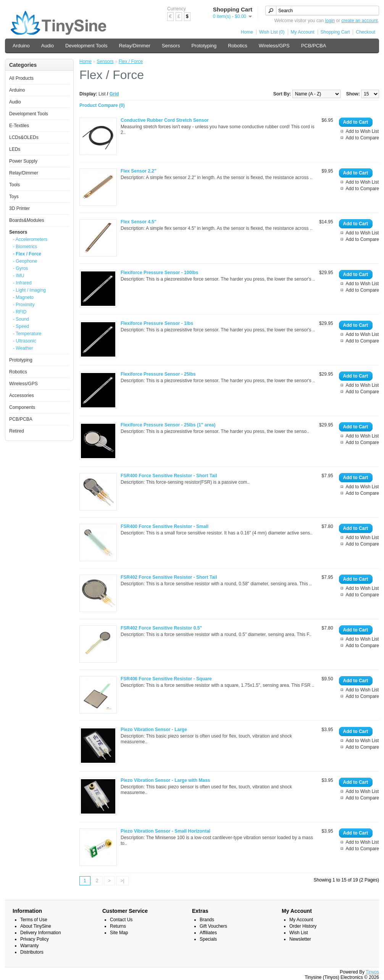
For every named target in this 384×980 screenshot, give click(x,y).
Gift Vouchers (213, 926)
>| (122, 881)
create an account (359, 21)
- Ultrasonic (25, 341)
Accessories (22, 396)
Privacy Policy (35, 939)
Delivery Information (41, 933)
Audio (48, 46)
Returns (118, 926)
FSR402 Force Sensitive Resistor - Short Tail (169, 577)
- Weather (23, 348)
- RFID (20, 312)
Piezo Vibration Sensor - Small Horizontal (165, 831)
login (330, 21)
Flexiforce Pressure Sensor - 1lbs (157, 323)
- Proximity (24, 305)
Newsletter (300, 939)
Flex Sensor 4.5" (139, 222)
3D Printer (19, 208)
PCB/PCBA (314, 46)
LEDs (15, 149)
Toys (14, 197)
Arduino (21, 46)
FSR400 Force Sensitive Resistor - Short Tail (169, 476)
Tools (15, 185)
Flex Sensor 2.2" (139, 171)
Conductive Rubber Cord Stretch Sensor (165, 120)
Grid (114, 94)
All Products (21, 78)
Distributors (32, 952)
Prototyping (204, 46)
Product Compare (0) (102, 105)
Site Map (119, 933)
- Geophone (25, 261)
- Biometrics (25, 247)
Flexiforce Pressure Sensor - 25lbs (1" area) (168, 425)
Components (22, 407)
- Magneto (23, 297)
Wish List (299, 933)
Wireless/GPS (274, 46)
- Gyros (20, 268)
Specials (208, 939)
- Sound (21, 319)
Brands (207, 920)
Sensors (171, 46)
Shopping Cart (335, 32)
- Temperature (27, 334)
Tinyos (372, 972)
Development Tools (86, 46)
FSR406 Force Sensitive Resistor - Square (166, 679)
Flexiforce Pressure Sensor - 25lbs (158, 374)
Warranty (29, 946)
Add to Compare (362, 138)
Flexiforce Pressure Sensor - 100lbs (159, 273)
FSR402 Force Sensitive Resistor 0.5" (161, 628)
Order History (303, 926)
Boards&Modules (27, 220)
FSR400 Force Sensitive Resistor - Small (165, 526)
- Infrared (22, 283)
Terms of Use (34, 920)
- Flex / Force (27, 254)
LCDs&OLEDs (24, 137)
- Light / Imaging (29, 290)
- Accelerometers (30, 239)
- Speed (21, 326)
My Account (303, 32)
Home (247, 32)
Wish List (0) (272, 32)
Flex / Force (131, 61)
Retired (17, 431)
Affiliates (208, 933)
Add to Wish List (362, 131)
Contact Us (121, 920)
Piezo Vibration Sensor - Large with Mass (165, 780)
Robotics (238, 46)
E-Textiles (19, 126)
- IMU (19, 276)
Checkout (365, 32)
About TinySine (36, 926)
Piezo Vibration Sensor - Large (154, 730)
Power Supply (23, 161)
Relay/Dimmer (134, 46)
